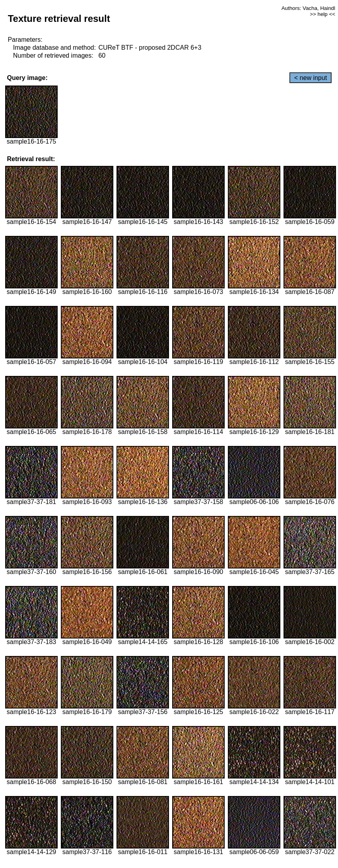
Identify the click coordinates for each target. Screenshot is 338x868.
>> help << (322, 14)
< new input (311, 78)
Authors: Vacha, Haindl (308, 8)
